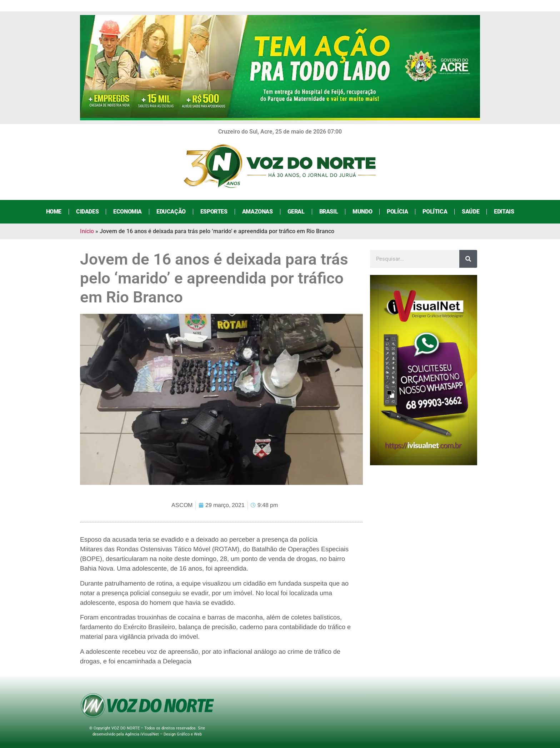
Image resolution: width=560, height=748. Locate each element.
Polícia (397, 212)
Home (54, 212)
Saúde (471, 212)
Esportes (214, 212)
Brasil (329, 212)
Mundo (362, 212)
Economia (127, 212)
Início (87, 231)
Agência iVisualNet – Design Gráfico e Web (163, 734)
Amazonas (257, 212)
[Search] (468, 259)
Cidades (87, 212)
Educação (171, 212)
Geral (296, 212)
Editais (504, 212)
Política (435, 212)
